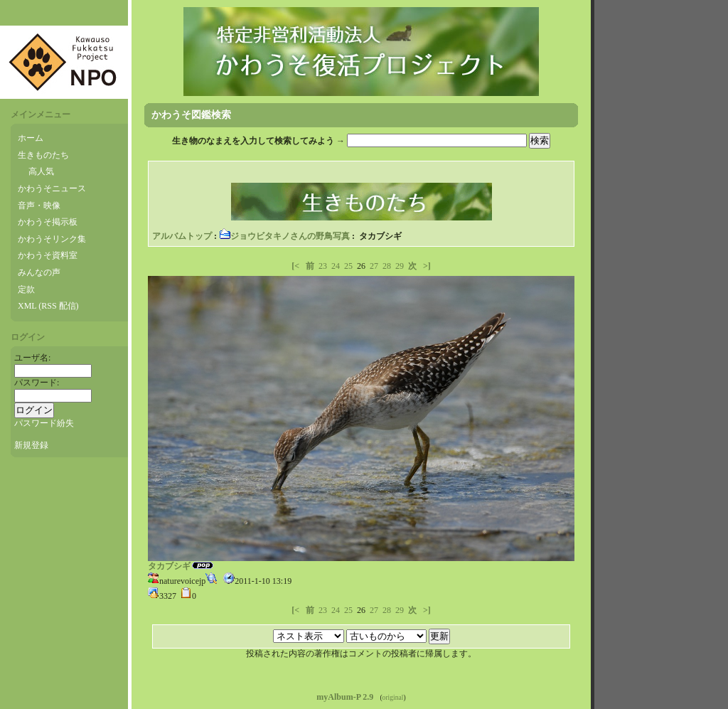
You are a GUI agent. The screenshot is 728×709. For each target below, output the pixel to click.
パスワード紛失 (44, 423)
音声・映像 (39, 206)
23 (323, 266)
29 (400, 266)
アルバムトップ (182, 236)
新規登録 (31, 445)
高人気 (41, 171)
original (393, 697)
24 (336, 266)
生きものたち (43, 155)
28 (387, 266)
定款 (26, 289)
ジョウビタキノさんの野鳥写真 (284, 236)
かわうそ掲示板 (48, 222)
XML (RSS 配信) (48, 306)
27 (374, 266)
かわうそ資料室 (48, 255)
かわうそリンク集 (52, 239)
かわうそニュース (52, 188)
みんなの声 (39, 272)
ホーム (31, 138)
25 (348, 266)
